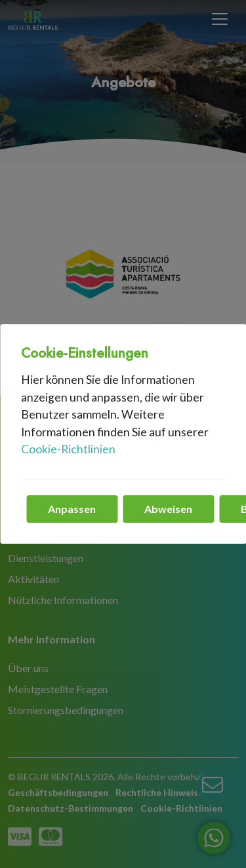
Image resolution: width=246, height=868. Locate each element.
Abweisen (168, 509)
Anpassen (72, 509)
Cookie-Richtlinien (68, 449)
